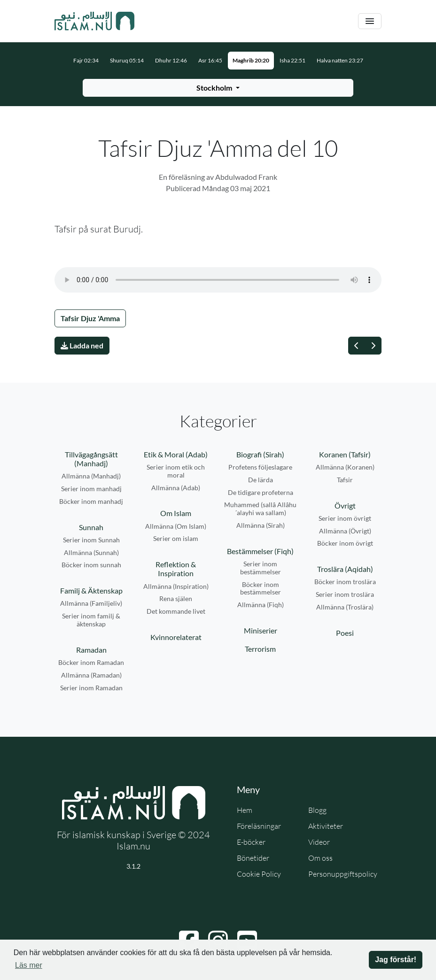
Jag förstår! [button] (396, 960)
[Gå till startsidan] (94, 21)
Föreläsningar (259, 826)
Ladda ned (82, 345)
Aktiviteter (326, 826)
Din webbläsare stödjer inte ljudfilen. (218, 280)
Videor (319, 842)
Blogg (317, 810)
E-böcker (251, 842)
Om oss (320, 858)
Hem (245, 810)
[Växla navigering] (370, 21)
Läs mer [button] (29, 965)
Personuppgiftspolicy (343, 874)
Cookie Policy (259, 874)
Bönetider (253, 858)
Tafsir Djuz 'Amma (90, 318)
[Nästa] (373, 346)
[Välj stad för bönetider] (218, 88)
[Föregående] (357, 346)
